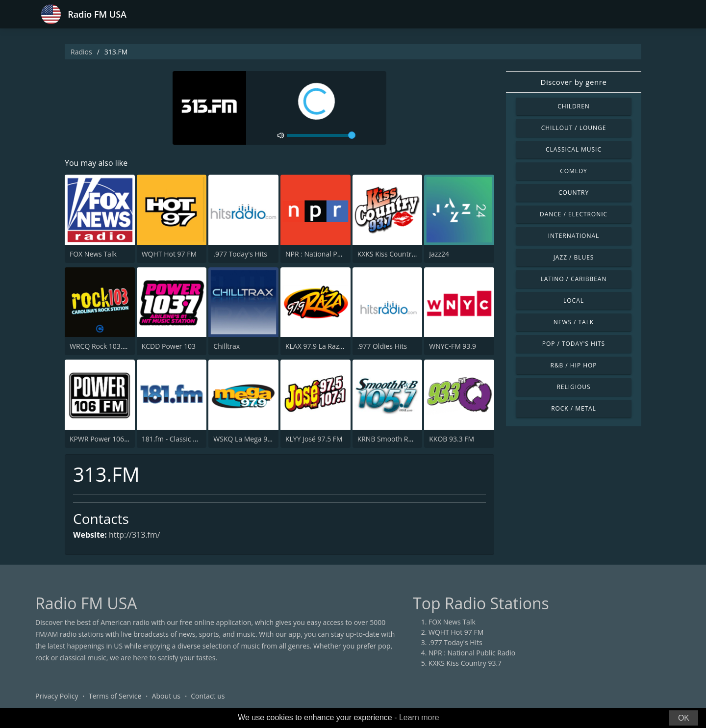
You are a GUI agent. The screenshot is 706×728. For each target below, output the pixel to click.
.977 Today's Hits (240, 254)
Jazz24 (439, 254)
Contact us (208, 696)
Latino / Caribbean (574, 279)
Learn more (419, 717)
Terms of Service (115, 696)
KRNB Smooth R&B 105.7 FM (403, 439)
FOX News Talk (93, 254)
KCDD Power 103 (169, 346)
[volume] (321, 135)
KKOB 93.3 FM (452, 439)
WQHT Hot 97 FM (169, 254)
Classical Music (574, 149)
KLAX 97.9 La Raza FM (320, 346)
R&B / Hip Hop (574, 365)
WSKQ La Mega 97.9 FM (251, 439)
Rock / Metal (574, 408)
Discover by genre (573, 82)
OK (684, 718)
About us (166, 696)
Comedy (574, 171)
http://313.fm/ (135, 535)
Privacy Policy (57, 696)
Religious (573, 387)
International (574, 236)
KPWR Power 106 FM (103, 439)
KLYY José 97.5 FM (314, 439)
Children (574, 106)
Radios (81, 52)
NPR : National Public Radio (329, 254)
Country (574, 193)
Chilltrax (227, 346)
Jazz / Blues (574, 257)
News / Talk (574, 322)
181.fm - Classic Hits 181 (180, 439)
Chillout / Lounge (574, 128)
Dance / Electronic (574, 214)
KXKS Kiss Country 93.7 (394, 254)
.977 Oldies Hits (382, 346)
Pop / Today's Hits (574, 344)
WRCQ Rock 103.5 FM (104, 346)
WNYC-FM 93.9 (453, 346)
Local (574, 300)
